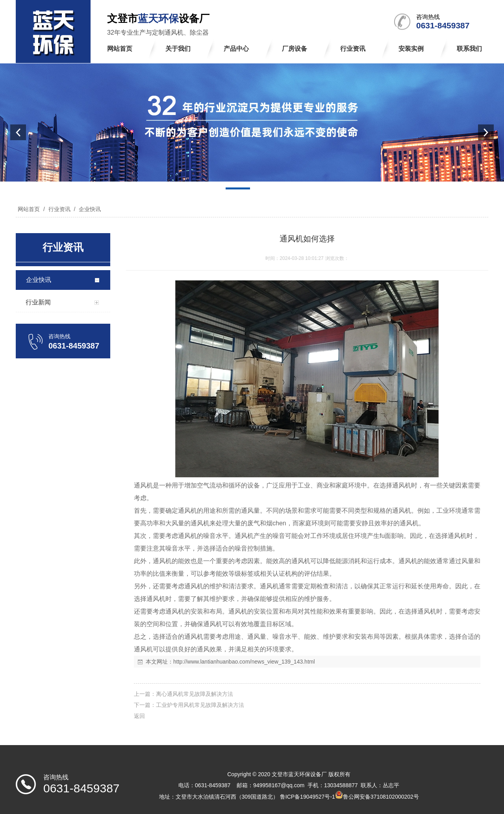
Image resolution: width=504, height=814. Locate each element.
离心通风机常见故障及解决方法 (195, 694)
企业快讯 (89, 209)
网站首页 (29, 209)
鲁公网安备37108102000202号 (381, 797)
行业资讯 (59, 209)
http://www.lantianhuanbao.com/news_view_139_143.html (244, 662)
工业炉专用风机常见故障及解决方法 (200, 705)
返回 (139, 716)
